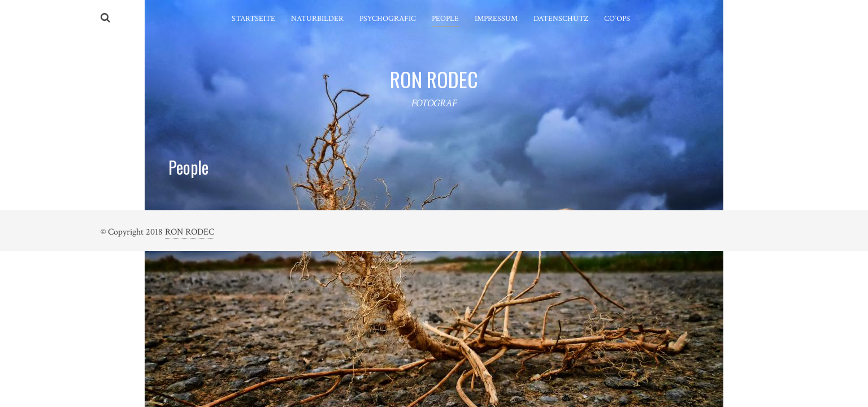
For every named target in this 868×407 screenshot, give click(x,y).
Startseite (253, 19)
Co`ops (617, 19)
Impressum (496, 19)
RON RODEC (190, 232)
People (445, 19)
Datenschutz (561, 19)
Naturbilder (317, 19)
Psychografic (388, 19)
